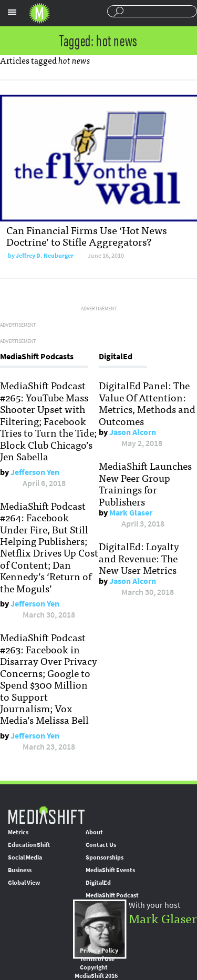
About (94, 832)
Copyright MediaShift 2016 (96, 972)
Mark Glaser (131, 513)
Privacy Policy (99, 951)
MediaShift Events (110, 870)
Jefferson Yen (35, 472)
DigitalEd (98, 883)
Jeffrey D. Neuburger (45, 256)
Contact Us (101, 845)
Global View (24, 883)
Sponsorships (105, 857)
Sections (12, 12)
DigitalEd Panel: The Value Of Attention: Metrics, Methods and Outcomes (147, 403)
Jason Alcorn (133, 432)
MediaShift (46, 815)
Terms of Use (97, 959)
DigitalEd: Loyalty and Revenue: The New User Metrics (139, 558)
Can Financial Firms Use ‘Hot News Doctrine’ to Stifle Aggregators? (87, 235)
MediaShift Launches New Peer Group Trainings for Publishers (145, 483)
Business (20, 870)
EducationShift (29, 845)
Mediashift (39, 13)
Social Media (25, 857)
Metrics (18, 832)
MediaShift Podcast (112, 895)
